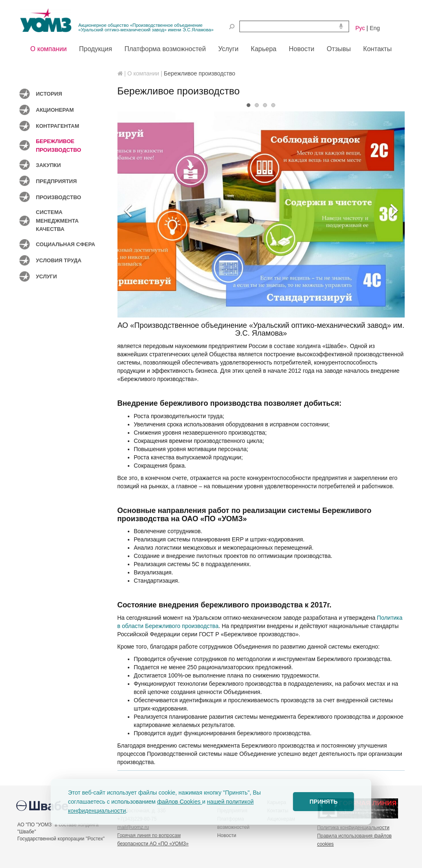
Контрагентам (57, 126)
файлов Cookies (179, 802)
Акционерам (55, 110)
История (49, 94)
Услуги (46, 276)
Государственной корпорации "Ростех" (61, 839)
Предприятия (56, 181)
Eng (375, 28)
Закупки (48, 165)
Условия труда (59, 260)
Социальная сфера (66, 244)
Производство (59, 197)
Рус (360, 28)
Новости (227, 835)
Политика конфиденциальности (353, 828)
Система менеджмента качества (57, 221)
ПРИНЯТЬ (324, 802)
